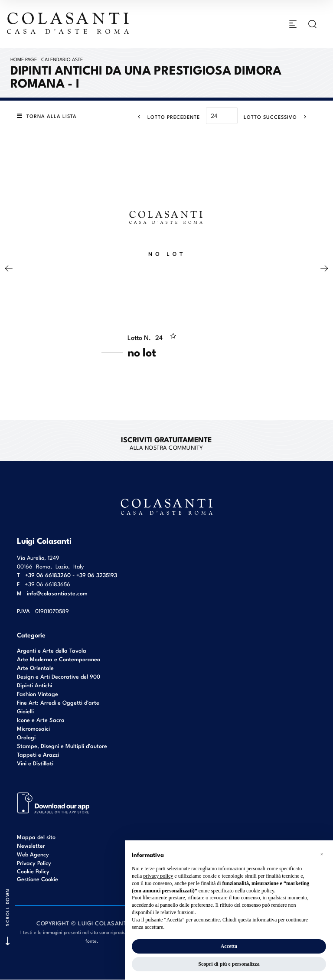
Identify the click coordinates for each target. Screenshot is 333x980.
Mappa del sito (36, 837)
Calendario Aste (62, 59)
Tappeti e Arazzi (38, 754)
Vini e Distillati (35, 763)
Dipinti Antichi (34, 685)
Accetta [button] (229, 946)
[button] (322, 854)
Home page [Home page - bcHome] (24, 59)
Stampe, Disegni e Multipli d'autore (62, 746)
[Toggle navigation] (293, 24)
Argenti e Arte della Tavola (52, 650)
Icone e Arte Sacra (41, 720)
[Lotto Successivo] (278, 117)
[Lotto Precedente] (166, 117)
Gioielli (25, 711)
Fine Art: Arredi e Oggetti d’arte (58, 702)
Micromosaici (33, 728)
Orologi (26, 737)
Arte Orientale (35, 668)
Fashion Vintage (38, 694)
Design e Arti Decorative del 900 (59, 676)
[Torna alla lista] (49, 116)
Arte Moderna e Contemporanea (59, 659)
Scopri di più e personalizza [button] (229, 964)
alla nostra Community (166, 443)
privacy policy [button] (158, 876)
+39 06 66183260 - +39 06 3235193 (71, 575)
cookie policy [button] (260, 891)
